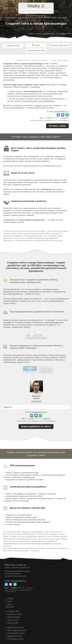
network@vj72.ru (61, 111)
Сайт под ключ (13, 620)
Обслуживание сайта (15, 639)
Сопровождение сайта (36, 50)
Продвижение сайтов (15, 627)
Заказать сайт (12, 623)
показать (65, 118)
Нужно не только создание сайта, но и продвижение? (50, 33)
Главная (10, 598)
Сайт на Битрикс (13, 617)
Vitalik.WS (36, 401)
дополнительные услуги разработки (38, 101)
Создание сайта (13, 46)
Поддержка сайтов (14, 636)
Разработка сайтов (14, 614)
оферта (7, 567)
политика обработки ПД (20, 567)
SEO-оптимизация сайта (17, 630)
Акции (9, 601)
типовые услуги (41, 105)
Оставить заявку (57, 126)
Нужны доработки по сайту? (36, 426)
